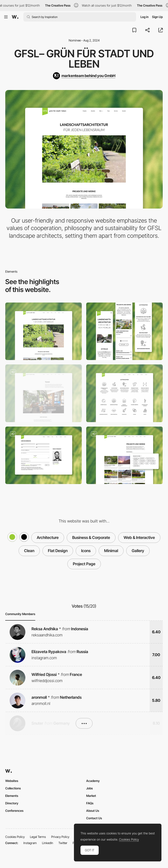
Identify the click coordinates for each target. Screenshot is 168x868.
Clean (29, 551)
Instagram (30, 843)
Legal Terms (38, 837)
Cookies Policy (15, 837)
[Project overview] (124, 455)
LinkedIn (48, 843)
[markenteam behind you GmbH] (84, 76)
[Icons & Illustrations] (124, 393)
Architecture (48, 538)
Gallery (138, 551)
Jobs (89, 788)
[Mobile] (124, 331)
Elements (12, 796)
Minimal (111, 551)
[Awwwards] (15, 17)
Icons (86, 551)
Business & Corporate (91, 538)
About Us (93, 811)
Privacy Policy (60, 837)
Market (91, 796)
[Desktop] (44, 331)
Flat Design (58, 551)
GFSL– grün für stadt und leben (84, 59)
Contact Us (94, 818)
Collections (13, 788)
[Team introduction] (44, 393)
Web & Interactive (139, 538)
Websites (12, 781)
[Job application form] (44, 455)
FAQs (90, 803)
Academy (93, 781)
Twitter (63, 843)
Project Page (84, 564)
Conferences (14, 811)
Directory (12, 803)
